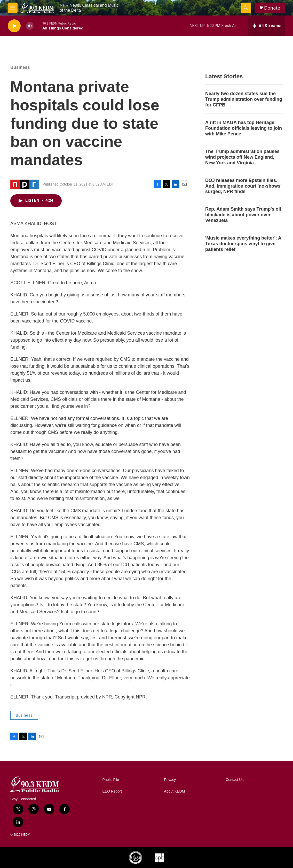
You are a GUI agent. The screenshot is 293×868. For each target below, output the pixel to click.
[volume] (30, 26)
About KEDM (174, 791)
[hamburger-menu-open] (13, 8)
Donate (272, 8)
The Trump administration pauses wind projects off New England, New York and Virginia (242, 157)
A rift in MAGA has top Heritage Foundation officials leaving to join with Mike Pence (244, 128)
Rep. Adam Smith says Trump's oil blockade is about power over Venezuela (243, 215)
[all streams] (267, 26)
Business (20, 67)
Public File (111, 780)
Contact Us (235, 780)
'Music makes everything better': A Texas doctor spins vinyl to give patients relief (243, 244)
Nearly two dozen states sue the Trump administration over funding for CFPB (244, 99)
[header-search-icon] (246, 8)
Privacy (170, 780)
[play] (14, 26)
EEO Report (112, 791)
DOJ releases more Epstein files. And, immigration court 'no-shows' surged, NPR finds (243, 186)
